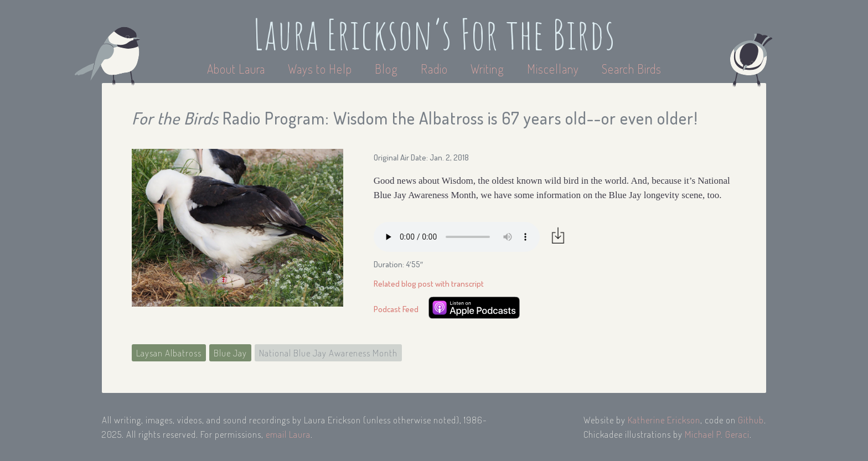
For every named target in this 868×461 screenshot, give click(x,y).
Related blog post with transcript (429, 284)
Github (751, 420)
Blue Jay (230, 353)
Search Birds (632, 69)
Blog (386, 69)
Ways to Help (321, 69)
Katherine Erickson (664, 420)
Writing (487, 69)
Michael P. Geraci (717, 434)
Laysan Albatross (169, 353)
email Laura (288, 434)
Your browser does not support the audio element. (457, 237)
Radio (436, 69)
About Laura (237, 69)
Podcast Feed (396, 309)
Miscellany (553, 69)
